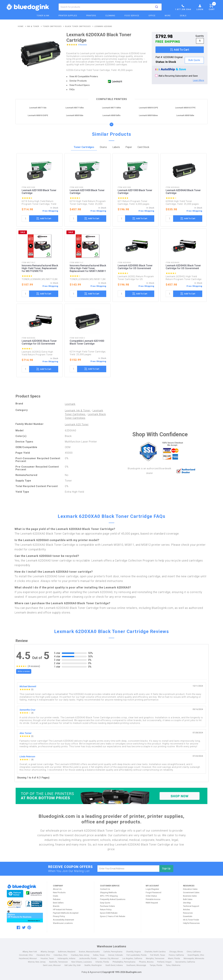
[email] (128, 869)
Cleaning (110, 16)
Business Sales (190, 896)
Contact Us (105, 889)
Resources (188, 913)
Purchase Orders (107, 906)
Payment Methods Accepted (66, 913)
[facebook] (18, 928)
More (168, 16)
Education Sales (190, 889)
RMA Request (152, 903)
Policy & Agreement (91, 972)
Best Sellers (58, 903)
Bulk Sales (188, 899)
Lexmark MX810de (75, 115)
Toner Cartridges (84, 147)
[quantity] (25, 219)
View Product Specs (80, 85)
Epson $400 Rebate (109, 913)
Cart (212, 7)
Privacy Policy (59, 916)
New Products (59, 892)
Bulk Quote (194, 60)
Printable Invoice (153, 899)
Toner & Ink (43, 16)
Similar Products (78, 81)
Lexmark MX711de (38, 108)
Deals (183, 16)
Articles (186, 910)
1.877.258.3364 (183, 7)
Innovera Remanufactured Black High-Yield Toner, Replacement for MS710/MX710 (40, 268)
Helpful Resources (191, 923)
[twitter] (24, 928)
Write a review (24, 671)
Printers (91, 16)
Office (152, 16)
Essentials (188, 916)
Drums (103, 147)
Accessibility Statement (63, 920)
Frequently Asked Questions (113, 899)
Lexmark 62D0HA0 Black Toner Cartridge (183, 192)
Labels (116, 147)
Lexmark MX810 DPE (148, 108)
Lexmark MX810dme (148, 115)
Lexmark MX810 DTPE (185, 108)
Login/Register (152, 889)
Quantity (200, 36)
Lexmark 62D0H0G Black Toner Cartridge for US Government (183, 267)
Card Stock (143, 147)
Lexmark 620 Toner (77, 424)
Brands (56, 906)
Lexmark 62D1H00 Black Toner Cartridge (87, 192)
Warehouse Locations (63, 923)
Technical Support (191, 906)
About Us (57, 889)
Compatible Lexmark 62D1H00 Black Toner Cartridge (87, 342)
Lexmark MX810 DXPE (38, 115)
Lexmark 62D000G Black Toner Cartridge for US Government (135, 267)
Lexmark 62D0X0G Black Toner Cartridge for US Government (39, 342)
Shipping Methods (108, 892)
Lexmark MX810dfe (111, 115)
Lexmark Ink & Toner (78, 411)
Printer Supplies (68, 16)
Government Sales (191, 892)
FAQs (72, 89)
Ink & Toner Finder (191, 920)
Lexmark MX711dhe (75, 108)
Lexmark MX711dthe (111, 108)
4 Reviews (82, 45)
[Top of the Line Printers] (111, 796)
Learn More (199, 80)
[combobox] (110, 7)
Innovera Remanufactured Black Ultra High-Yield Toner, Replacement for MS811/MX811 (88, 268)
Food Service (132, 16)
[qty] (200, 41)
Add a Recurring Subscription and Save (176, 76)
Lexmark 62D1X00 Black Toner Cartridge (39, 192)
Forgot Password (153, 892)
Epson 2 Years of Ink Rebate (113, 916)
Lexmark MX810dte (185, 115)
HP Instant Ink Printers (63, 910)
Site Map (187, 903)
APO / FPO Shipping (109, 896)
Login (200, 7)
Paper (129, 147)
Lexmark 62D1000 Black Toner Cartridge (135, 192)
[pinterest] (29, 928)
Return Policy (106, 910)
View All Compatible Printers (84, 76)
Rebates (57, 899)
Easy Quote (105, 903)
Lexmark (70, 404)
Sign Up (166, 868)
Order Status (151, 896)
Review (22, 641)
